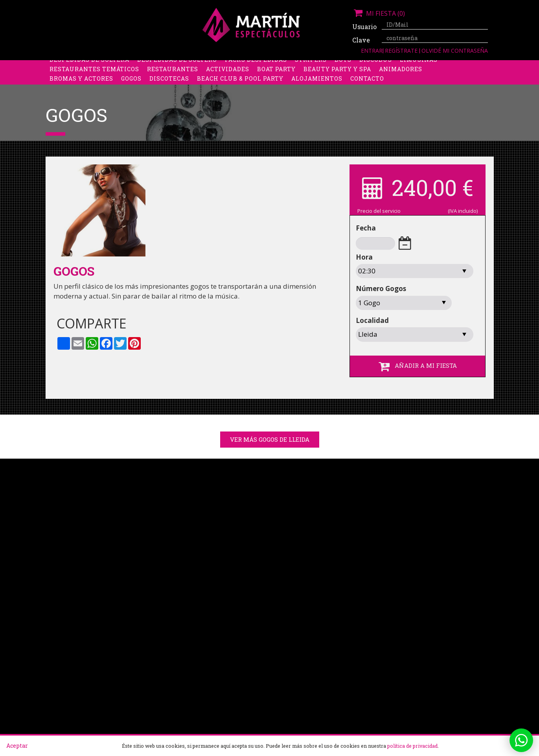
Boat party (276, 75)
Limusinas (419, 65)
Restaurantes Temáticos (94, 75)
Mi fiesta (379, 13)
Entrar (372, 51)
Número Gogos (381, 289)
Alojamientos (317, 84)
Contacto (367, 84)
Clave (361, 40)
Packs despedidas (256, 65)
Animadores (401, 75)
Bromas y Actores (81, 84)
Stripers (311, 65)
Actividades (228, 75)
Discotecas (169, 84)
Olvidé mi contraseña (455, 51)
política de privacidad (412, 746)
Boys (343, 65)
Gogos (131, 84)
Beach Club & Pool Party (240, 84)
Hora (364, 257)
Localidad (372, 320)
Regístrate (402, 51)
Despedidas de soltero (177, 65)
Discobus (376, 65)
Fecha (366, 228)
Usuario (364, 27)
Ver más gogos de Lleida (270, 439)
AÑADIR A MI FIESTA (418, 366)
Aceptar (17, 746)
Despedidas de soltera (89, 65)
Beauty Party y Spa (337, 75)
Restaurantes (173, 75)
